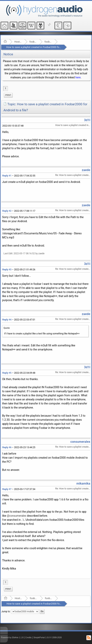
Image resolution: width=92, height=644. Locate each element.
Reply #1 (7, 176)
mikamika (83, 483)
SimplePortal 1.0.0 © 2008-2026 (48, 638)
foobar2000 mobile (48, 42)
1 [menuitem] (6, 88)
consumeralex (80, 442)
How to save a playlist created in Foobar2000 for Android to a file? (43, 47)
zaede (86, 170)
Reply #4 (7, 320)
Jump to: (6, 611)
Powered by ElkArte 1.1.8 (12, 638)
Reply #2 (7, 211)
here (78, 77)
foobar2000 (33, 42)
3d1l (87, 120)
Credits (29, 638)
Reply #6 (7, 447)
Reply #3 (7, 270)
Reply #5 (7, 373)
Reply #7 (7, 489)
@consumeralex (17, 516)
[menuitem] (8, 95)
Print (8, 95)
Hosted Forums (18, 42)
